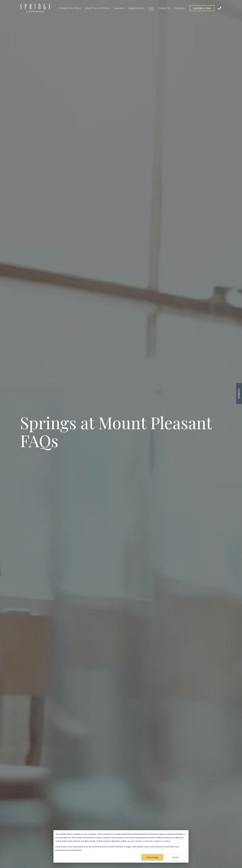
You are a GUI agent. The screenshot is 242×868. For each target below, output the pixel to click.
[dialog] (121, 846)
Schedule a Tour (202, 8)
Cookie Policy (148, 841)
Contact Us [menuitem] (164, 8)
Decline (176, 857)
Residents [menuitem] (180, 8)
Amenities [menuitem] (119, 8)
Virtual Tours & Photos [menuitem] (97, 8)
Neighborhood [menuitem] (136, 8)
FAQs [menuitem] (151, 8)
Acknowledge (152, 857)
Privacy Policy (164, 841)
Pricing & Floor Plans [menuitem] (70, 8)
